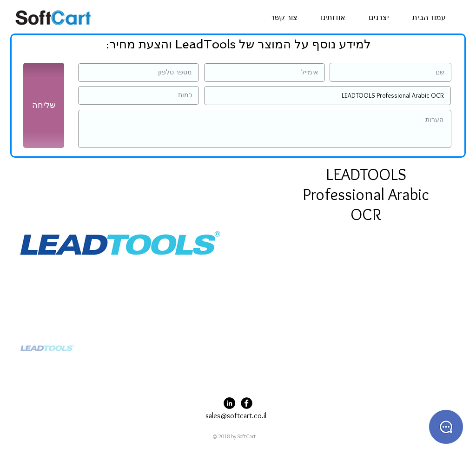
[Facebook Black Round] (247, 403)
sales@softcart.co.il (236, 416)
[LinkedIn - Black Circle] (229, 403)
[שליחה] (44, 105)
